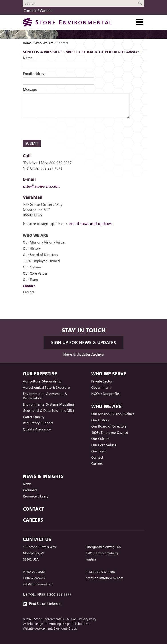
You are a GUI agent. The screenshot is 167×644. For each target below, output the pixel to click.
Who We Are (44, 43)
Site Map (71, 619)
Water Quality (34, 417)
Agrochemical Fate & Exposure (46, 387)
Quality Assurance (37, 429)
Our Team (30, 280)
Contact (30, 11)
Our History (32, 249)
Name (28, 58)
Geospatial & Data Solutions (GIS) (48, 411)
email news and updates (90, 223)
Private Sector (102, 381)
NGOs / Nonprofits (105, 394)
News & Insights (43, 476)
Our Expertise (40, 374)
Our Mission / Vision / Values (44, 242)
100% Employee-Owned (41, 261)
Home (27, 43)
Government (101, 387)
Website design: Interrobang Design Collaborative (56, 624)
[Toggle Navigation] (139, 22)
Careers (46, 11)
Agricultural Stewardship (42, 381)
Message (30, 89)
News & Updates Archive (83, 354)
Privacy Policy (88, 619)
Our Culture (32, 267)
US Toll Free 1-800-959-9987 (47, 594)
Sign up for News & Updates (83, 343)
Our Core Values (35, 273)
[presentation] (57, 129)
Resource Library (36, 496)
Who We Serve (109, 374)
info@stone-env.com (41, 186)
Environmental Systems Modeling (48, 404)
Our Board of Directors (40, 255)
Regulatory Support (38, 423)
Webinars (30, 490)
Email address (34, 74)
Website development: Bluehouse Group (50, 628)
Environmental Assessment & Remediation (45, 396)
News (27, 484)
